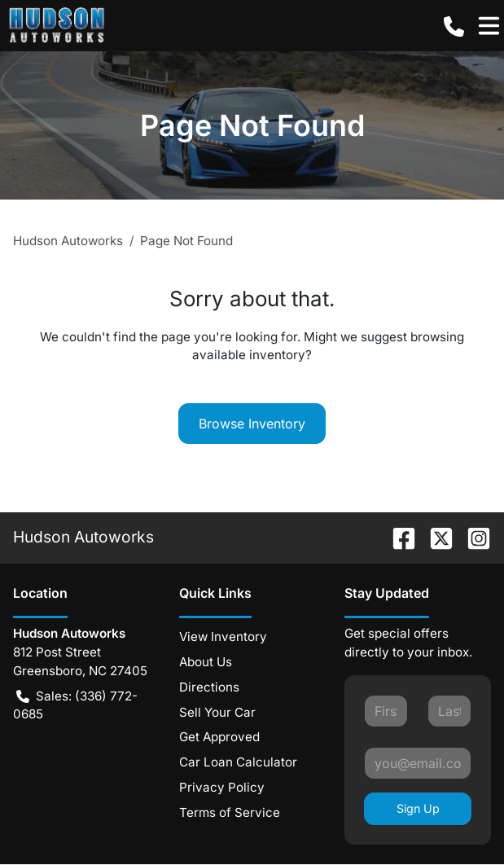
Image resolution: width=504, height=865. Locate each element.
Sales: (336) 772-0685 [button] (75, 705)
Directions (209, 687)
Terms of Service (230, 812)
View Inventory (223, 637)
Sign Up (418, 808)
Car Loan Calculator (238, 762)
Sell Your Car (217, 712)
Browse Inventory (252, 424)
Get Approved (219, 737)
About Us (206, 662)
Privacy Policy (222, 787)
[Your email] (418, 763)
